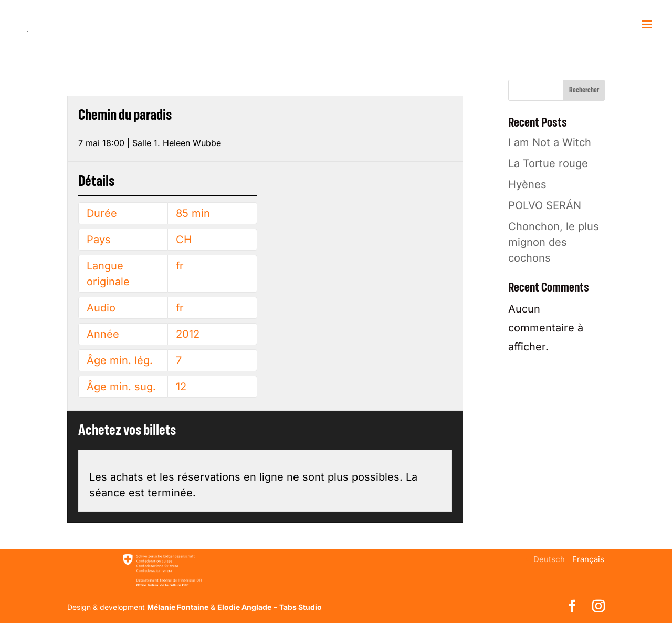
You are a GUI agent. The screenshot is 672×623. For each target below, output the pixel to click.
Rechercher (584, 90)
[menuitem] (549, 559)
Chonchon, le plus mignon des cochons (554, 242)
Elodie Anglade (244, 607)
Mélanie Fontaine (178, 607)
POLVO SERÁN (545, 205)
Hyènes (527, 184)
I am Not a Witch (550, 142)
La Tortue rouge (548, 163)
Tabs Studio (301, 607)
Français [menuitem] (588, 559)
